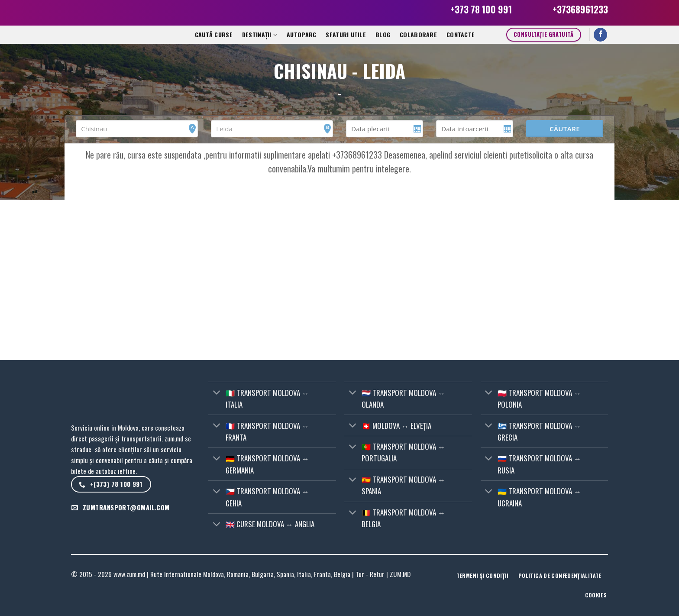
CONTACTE (461, 34)
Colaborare (418, 34)
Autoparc (301, 34)
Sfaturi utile (346, 34)
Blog (383, 34)
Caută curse (214, 34)
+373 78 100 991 (481, 9)
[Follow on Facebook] (601, 35)
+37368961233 (580, 9)
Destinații (260, 34)
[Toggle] (217, 393)
